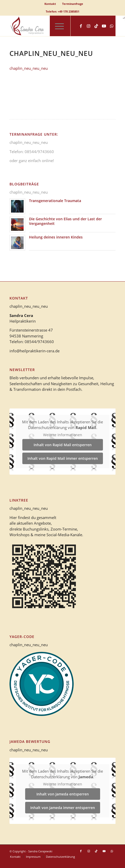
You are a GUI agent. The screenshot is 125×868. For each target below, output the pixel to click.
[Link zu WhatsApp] (112, 26)
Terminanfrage (73, 4)
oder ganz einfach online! (32, 161)
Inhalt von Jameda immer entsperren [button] (63, 808)
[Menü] (57, 26)
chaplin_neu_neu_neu (29, 68)
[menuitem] (50, 4)
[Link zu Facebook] (81, 26)
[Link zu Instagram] (89, 26)
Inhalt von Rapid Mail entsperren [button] (63, 445)
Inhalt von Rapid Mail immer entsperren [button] (63, 458)
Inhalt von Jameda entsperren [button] (63, 794)
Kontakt (50, 4)
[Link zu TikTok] (96, 26)
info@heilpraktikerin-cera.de (35, 351)
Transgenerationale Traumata (55, 201)
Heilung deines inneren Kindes (56, 237)
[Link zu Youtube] (104, 26)
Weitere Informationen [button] (63, 435)
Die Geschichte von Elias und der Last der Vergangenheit (65, 221)
